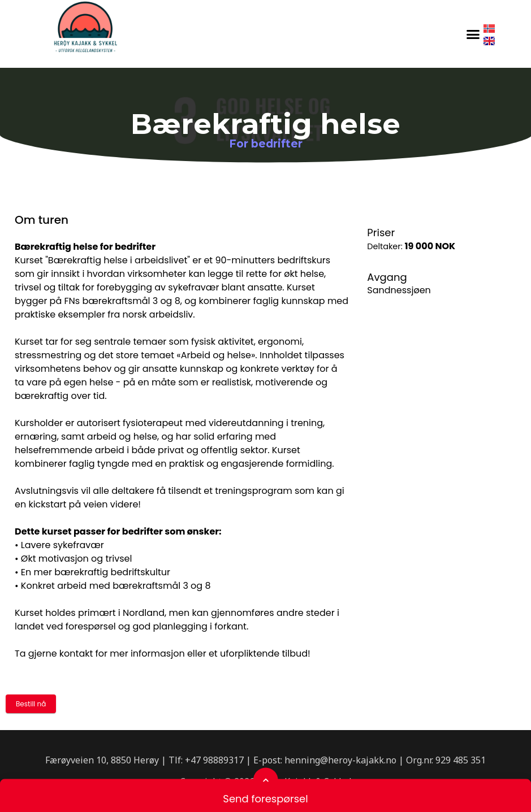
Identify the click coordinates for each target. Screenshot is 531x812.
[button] (473, 34)
